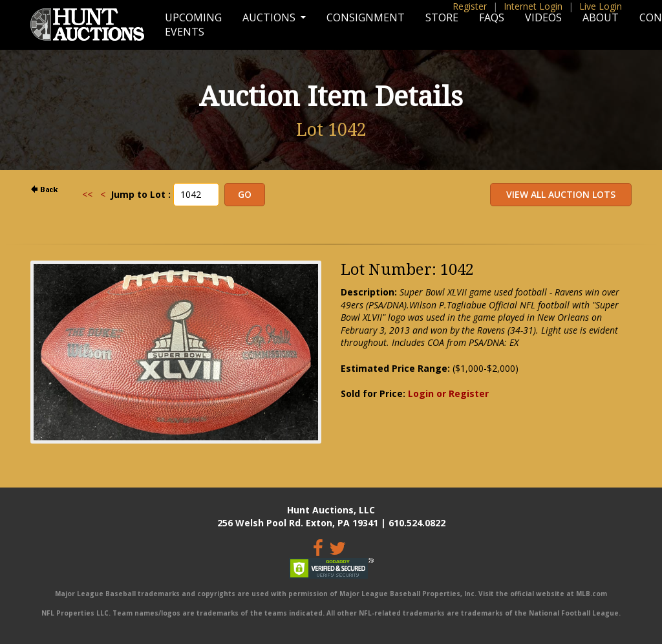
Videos (543, 17)
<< (87, 194)
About (601, 17)
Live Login (601, 6)
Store (442, 17)
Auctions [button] (270, 17)
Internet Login (533, 6)
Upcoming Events (193, 25)
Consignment (366, 17)
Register (470, 6)
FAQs (492, 17)
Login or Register (448, 393)
